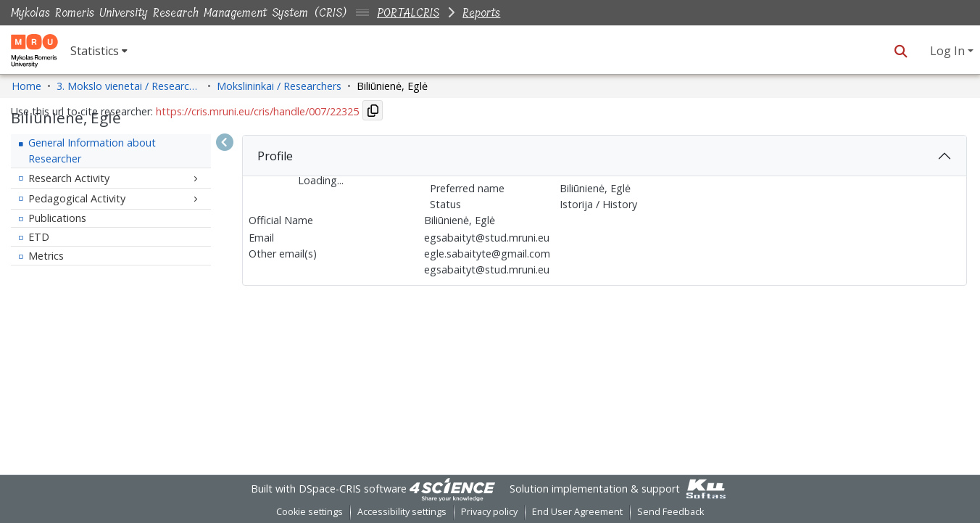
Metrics (46, 256)
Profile (275, 156)
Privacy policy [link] (489, 512)
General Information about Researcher (92, 151)
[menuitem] (99, 51)
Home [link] (26, 86)
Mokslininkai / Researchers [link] (279, 86)
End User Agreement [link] (577, 512)
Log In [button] (949, 51)
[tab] (605, 156)
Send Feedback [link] (670, 512)
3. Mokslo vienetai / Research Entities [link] (129, 86)
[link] (452, 489)
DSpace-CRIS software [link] (353, 489)
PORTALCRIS (408, 13)
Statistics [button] (95, 51)
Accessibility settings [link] (402, 512)
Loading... (321, 180)
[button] (901, 51)
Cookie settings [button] (310, 512)
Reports (481, 13)
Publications (57, 218)
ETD (39, 237)
